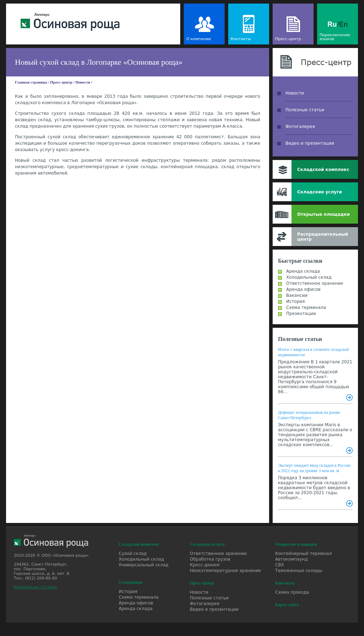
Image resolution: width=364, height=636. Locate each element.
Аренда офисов (303, 289)
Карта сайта (287, 605)
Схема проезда (292, 592)
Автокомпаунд (291, 559)
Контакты (241, 39)
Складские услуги (320, 192)
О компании (199, 39)
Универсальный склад (144, 565)
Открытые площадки (323, 214)
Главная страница (31, 82)
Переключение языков (335, 37)
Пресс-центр (288, 39)
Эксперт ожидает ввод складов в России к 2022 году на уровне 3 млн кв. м (314, 468)
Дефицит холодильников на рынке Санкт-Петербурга (309, 415)
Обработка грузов (210, 559)
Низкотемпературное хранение (225, 571)
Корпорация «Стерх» (36, 587)
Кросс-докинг (205, 565)
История (296, 301)
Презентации (301, 314)
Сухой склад (133, 554)
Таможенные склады (299, 571)
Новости (83, 82)
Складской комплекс (323, 170)
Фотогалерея (300, 127)
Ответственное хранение (315, 283)
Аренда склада (303, 271)
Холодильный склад (309, 277)
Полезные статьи (305, 110)
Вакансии (297, 295)
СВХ (280, 565)
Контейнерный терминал (303, 554)
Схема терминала (306, 308)
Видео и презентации (310, 143)
